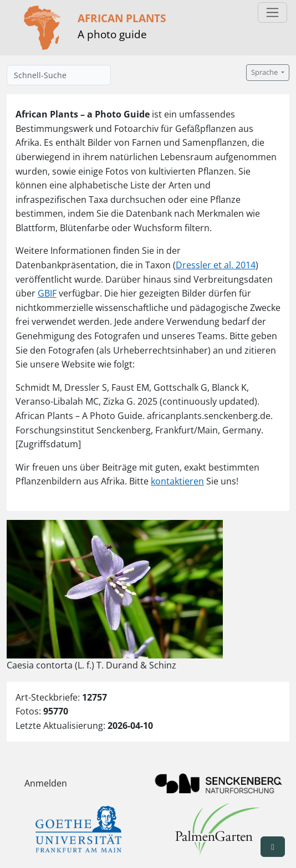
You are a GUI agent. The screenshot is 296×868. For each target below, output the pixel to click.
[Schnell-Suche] (59, 75)
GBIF (47, 293)
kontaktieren (177, 481)
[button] (273, 847)
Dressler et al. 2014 (216, 265)
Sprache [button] (265, 72)
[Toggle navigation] (272, 12)
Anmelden (46, 783)
